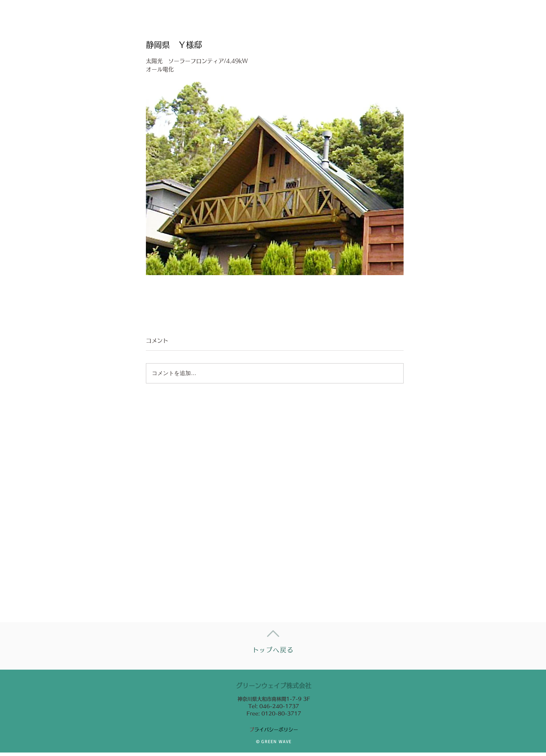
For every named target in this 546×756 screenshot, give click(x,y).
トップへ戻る (273, 650)
